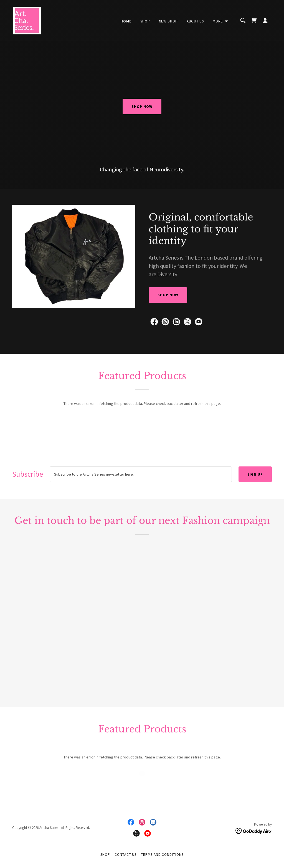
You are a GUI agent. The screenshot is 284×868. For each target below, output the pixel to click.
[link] (27, 20)
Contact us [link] (125, 855)
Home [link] (126, 21)
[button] (221, 21)
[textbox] (141, 474)
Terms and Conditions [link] (162, 855)
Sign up (255, 474)
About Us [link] (195, 21)
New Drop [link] (168, 21)
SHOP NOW (142, 107)
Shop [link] (145, 21)
